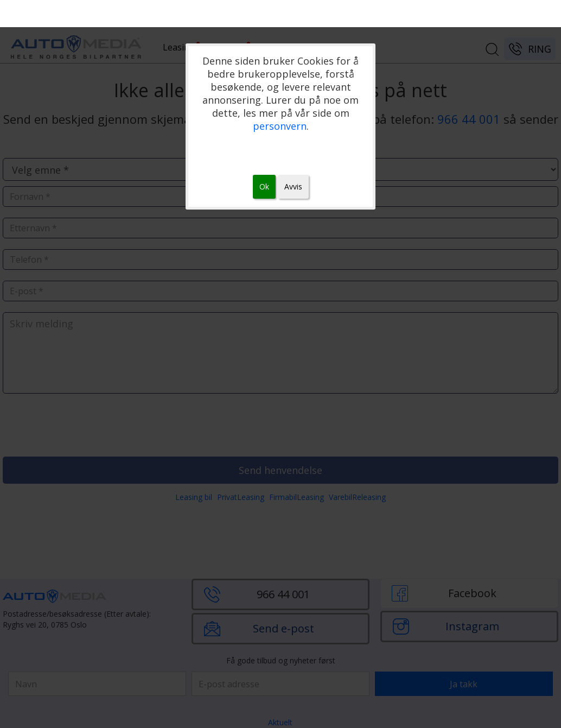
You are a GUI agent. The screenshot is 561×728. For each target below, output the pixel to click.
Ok (264, 186)
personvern (280, 126)
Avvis (293, 186)
